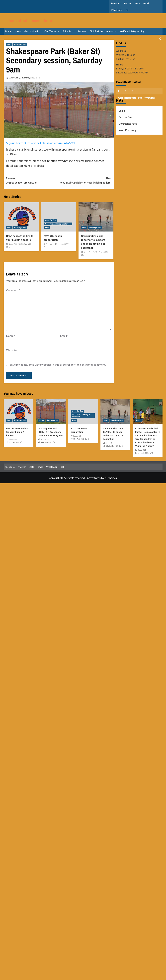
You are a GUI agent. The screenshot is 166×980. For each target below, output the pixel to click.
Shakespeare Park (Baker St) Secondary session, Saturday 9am (51, 437)
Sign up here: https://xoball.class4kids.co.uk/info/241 (41, 148)
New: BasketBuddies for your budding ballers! (85, 185)
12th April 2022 (63, 249)
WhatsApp (117, 10)
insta (137, 3)
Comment (13, 295)
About (111, 36)
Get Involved (33, 36)
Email (64, 341)
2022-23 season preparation (32, 185)
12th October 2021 (102, 257)
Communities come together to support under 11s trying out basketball (93, 247)
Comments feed (128, 129)
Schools (68, 36)
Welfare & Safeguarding (132, 36)
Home (8, 36)
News (18, 36)
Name (11, 341)
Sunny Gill (13, 83)
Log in (122, 116)
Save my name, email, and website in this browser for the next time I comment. (58, 370)
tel (127, 10)
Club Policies (96, 36)
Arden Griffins (50, 225)
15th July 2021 (143, 458)
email (146, 3)
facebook (116, 3)
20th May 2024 (26, 249)
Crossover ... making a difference (58, 229)
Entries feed (126, 122)
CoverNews (94, 483)
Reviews (82, 36)
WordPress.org (127, 135)
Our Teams (52, 36)
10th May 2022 (28, 83)
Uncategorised (20, 49)
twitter (128, 3)
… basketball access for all (27, 23)
